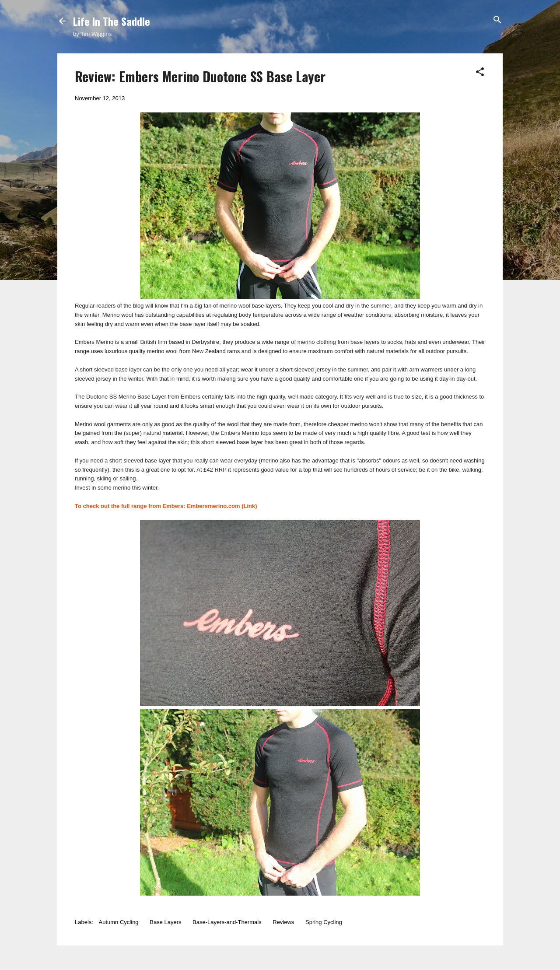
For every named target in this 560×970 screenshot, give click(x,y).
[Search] (497, 20)
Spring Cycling (324, 922)
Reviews (283, 922)
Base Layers (165, 922)
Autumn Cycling (119, 922)
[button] (480, 72)
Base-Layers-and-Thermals (227, 922)
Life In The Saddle (112, 21)
